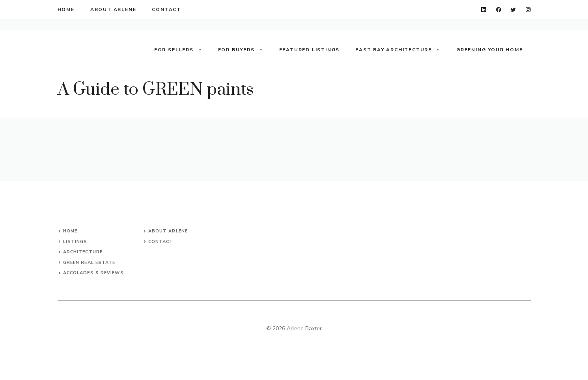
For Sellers (182, 50)
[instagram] (528, 10)
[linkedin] (484, 10)
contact (166, 9)
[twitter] (513, 10)
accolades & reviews (93, 273)
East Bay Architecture (402, 50)
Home (70, 231)
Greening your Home (489, 50)
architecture (83, 252)
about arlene (113, 9)
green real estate (89, 263)
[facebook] (499, 10)
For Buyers (245, 50)
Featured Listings (310, 50)
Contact (161, 242)
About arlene (168, 231)
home (66, 9)
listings (75, 242)
